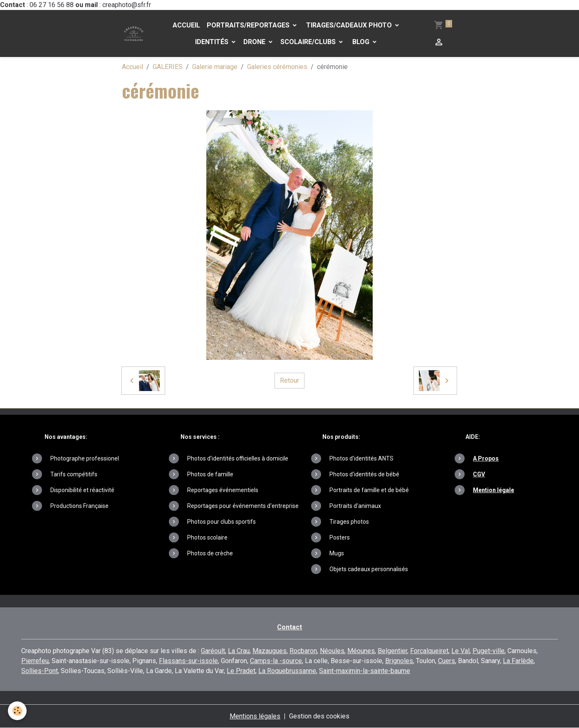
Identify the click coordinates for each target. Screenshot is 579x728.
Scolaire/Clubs (309, 42)
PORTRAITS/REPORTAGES (249, 25)
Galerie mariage (215, 67)
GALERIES (168, 67)
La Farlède (518, 661)
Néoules (332, 651)
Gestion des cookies (319, 716)
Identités (213, 42)
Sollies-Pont (40, 671)
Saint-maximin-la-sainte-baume (365, 671)
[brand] (134, 33)
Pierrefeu (35, 661)
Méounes (361, 651)
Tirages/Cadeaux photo (349, 25)
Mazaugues (270, 651)
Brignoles (399, 661)
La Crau (239, 651)
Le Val (460, 651)
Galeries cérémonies (277, 67)
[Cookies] (18, 711)
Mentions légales (255, 716)
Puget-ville (489, 651)
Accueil (186, 25)
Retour (289, 380)
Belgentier (392, 651)
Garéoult (213, 651)
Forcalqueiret (429, 651)
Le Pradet (241, 671)
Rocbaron (303, 651)
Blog (361, 42)
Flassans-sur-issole (188, 661)
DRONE (255, 42)
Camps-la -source (276, 661)
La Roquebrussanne (287, 671)
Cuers (447, 661)
